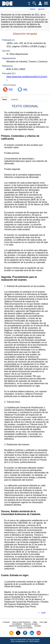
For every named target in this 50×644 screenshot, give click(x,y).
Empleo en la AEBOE (25, 628)
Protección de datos (31, 624)
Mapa (35, 622)
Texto (4, 99)
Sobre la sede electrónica (21, 622)
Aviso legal (43, 622)
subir (43, 613)
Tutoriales (37, 626)
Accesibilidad (17, 624)
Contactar (6, 622)
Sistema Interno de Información (20, 626)
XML (25, 89)
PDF (11, 89)
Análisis (14, 99)
